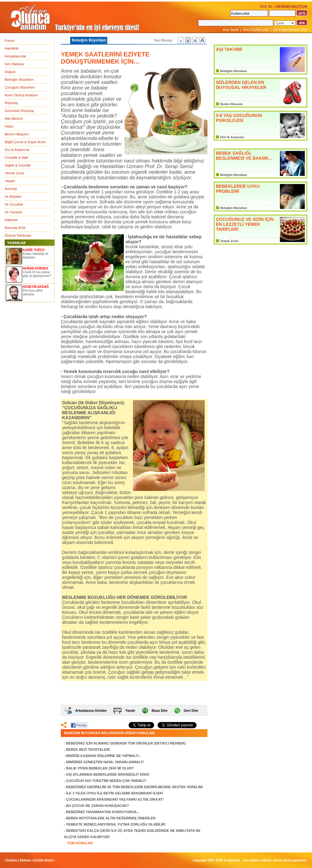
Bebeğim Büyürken (19, 80)
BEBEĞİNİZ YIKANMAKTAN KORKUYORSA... (103, 812)
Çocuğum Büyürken (20, 87)
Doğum (10, 72)
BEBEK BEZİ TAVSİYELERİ (88, 749)
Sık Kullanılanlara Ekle (290, 30)
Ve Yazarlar (13, 212)
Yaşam (10, 181)
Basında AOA (15, 228)
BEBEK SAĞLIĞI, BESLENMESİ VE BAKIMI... (244, 156)
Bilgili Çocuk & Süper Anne (25, 142)
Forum (10, 41)
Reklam (25, 860)
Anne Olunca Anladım (21, 95)
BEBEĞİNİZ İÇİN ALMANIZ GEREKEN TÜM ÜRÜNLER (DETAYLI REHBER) (126, 743)
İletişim (12, 860)
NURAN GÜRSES (35, 268)
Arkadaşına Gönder (91, 710)
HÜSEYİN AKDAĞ (36, 287)
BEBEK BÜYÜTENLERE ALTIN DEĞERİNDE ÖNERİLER (111, 818)
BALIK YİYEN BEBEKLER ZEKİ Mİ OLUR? (100, 768)
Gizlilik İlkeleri (44, 860)
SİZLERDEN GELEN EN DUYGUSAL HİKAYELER (241, 85)
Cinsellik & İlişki (17, 158)
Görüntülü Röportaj (19, 111)
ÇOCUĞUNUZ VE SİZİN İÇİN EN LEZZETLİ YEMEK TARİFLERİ (245, 224)
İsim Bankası (15, 64)
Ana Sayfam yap (256, 30)
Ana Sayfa (231, 30)
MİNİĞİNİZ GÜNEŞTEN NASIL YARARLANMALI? (105, 762)
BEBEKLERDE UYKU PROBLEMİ (238, 189)
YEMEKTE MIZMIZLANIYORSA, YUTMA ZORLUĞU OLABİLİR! (116, 824)
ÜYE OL (266, 7)
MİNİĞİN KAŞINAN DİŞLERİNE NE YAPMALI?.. (104, 756)
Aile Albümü (14, 119)
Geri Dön (191, 710)
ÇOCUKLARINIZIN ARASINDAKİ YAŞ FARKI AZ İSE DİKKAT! (115, 799)
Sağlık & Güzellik (18, 165)
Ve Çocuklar (14, 204)
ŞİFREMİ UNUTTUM (291, 7)
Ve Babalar (13, 196)
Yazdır (130, 710)
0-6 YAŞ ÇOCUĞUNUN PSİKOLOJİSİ (239, 118)
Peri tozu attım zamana (33, 292)
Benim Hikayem (17, 134)
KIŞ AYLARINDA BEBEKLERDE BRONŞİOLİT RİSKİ (108, 774)
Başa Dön (160, 710)
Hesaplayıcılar (16, 56)
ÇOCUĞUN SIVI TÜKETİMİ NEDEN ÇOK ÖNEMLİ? (106, 781)
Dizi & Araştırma (17, 150)
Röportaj (11, 103)
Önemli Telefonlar (18, 235)
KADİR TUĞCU (34, 250)
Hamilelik (12, 48)
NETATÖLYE (234, 860)
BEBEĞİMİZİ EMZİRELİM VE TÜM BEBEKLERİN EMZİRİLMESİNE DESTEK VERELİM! (135, 787)
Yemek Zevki (15, 173)
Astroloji (11, 189)
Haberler (11, 220)
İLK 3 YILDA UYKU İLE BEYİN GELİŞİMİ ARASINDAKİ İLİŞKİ (115, 793)
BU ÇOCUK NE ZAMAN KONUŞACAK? (98, 806)
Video (9, 126)
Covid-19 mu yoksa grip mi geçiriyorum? (37, 274)
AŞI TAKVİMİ (229, 49)
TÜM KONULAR (80, 843)
